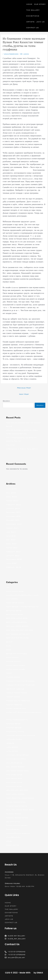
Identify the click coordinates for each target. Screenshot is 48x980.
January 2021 (13, 556)
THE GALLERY (33, 10)
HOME (29, 4)
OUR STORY (40, 4)
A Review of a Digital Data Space (22, 449)
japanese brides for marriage (21, 735)
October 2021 (13, 520)
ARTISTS (30, 22)
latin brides (12, 747)
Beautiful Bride (14, 610)
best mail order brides (17, 626)
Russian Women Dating (17, 818)
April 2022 (11, 497)
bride (9, 650)
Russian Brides (14, 814)
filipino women (13, 677)
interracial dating (15, 732)
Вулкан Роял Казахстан (24, 170)
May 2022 (11, 493)
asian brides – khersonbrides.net (22, 607)
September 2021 (14, 524)
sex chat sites (13, 822)
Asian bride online (15, 603)
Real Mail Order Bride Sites (20, 810)
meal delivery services (17, 790)
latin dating (12, 751)
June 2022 (11, 489)
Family (9, 673)
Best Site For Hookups (17, 638)
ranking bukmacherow (17, 806)
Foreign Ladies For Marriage (20, 681)
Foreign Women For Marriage (20, 685)
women (9, 841)
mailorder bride (14, 786)
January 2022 (13, 508)
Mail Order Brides (15, 767)
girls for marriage (15, 689)
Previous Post (24, 388)
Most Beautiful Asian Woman (20, 798)
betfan (9, 642)
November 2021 (14, 516)
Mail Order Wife (14, 778)
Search (6, 401)
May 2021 (11, 540)
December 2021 (14, 512)
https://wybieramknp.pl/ (17, 720)
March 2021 (12, 548)
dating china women (16, 669)
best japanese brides (16, 622)
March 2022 (12, 501)
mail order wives (14, 782)
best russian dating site (18, 634)
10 (7, 587)
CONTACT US (32, 28)
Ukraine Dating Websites (18, 833)
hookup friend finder (17, 693)
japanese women (14, 739)
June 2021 (11, 536)
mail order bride (14, 763)
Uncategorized (11, 54)
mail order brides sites (17, 771)
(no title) (10, 445)
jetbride (10, 743)
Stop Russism (13, 829)
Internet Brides (14, 728)
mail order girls (14, 775)
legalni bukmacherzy (16, 759)
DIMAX (40, 973)
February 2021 (14, 552)
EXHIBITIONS (33, 16)
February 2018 (14, 567)
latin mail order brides (17, 755)
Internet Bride (13, 724)
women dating (13, 845)
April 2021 (11, 544)
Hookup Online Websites (18, 701)
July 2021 (11, 532)
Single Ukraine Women (17, 825)
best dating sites (14, 614)
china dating (12, 657)
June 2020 (11, 563)
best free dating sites (17, 618)
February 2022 (14, 505)
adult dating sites (15, 591)
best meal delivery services (19, 630)
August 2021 (12, 528)
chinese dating (13, 661)
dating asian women (16, 665)
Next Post (24, 394)
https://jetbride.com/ (16, 708)
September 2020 (14, 559)
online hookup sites (16, 802)
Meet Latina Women (15, 794)
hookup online (13, 697)
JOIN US (40, 22)
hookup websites (14, 705)
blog (8, 646)
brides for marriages (17, 654)
